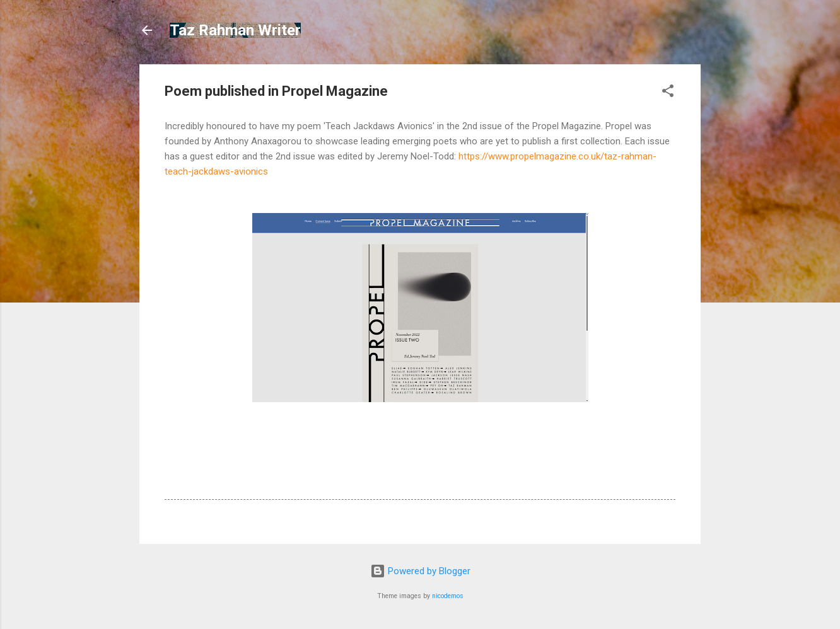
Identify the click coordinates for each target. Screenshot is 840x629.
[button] (668, 93)
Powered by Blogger (420, 571)
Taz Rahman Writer (235, 30)
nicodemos (448, 596)
